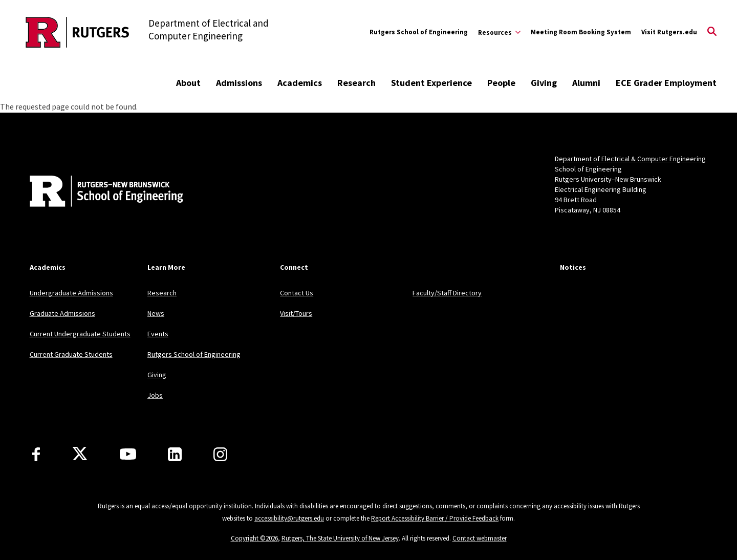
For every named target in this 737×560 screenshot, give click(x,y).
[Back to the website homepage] (78, 32)
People (501, 83)
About (188, 83)
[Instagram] (220, 454)
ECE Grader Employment (666, 83)
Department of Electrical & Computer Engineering (630, 159)
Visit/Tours (296, 313)
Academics (300, 83)
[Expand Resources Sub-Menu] (499, 32)
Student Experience (431, 83)
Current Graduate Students (71, 354)
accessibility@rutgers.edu (289, 518)
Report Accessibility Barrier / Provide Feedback (435, 518)
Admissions (239, 83)
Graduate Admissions (62, 313)
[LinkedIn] (175, 454)
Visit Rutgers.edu (669, 32)
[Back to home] (97, 192)
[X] (80, 454)
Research (356, 83)
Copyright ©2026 (254, 538)
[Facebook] (36, 454)
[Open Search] (712, 32)
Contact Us (297, 293)
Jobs (155, 395)
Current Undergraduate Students (80, 334)
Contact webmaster (480, 538)
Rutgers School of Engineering (419, 32)
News (156, 313)
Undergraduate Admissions (71, 293)
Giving (544, 83)
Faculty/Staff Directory (447, 293)
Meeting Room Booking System (581, 32)
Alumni (586, 83)
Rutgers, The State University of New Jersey (340, 538)
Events (158, 334)
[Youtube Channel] (128, 454)
